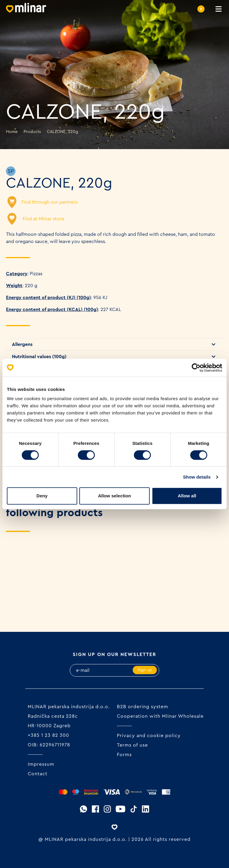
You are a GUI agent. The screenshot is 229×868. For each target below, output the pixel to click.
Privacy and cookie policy (149, 736)
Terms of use (132, 745)
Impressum (41, 764)
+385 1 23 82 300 (48, 735)
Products (32, 132)
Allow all (187, 496)
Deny (42, 496)
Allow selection (115, 496)
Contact (38, 774)
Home (12, 132)
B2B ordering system (143, 707)
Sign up (145, 670)
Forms (124, 755)
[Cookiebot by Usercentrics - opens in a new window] (196, 368)
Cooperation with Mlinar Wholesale (160, 716)
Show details (197, 477)
